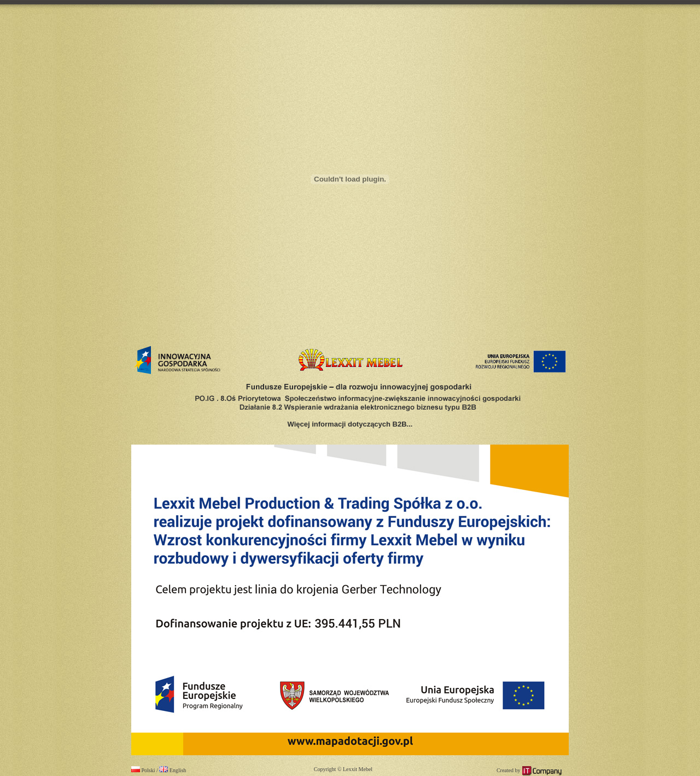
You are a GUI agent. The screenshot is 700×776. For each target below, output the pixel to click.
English (173, 770)
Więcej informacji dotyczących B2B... (350, 424)
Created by (529, 770)
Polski (143, 770)
